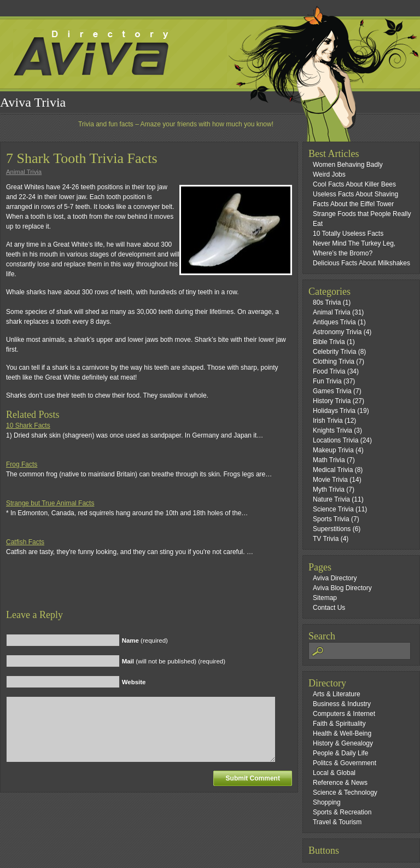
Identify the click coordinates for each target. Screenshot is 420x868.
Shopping (327, 802)
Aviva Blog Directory (342, 588)
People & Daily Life (340, 753)
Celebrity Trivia (334, 352)
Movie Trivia (330, 480)
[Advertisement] (134, 592)
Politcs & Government (345, 763)
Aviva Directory (335, 578)
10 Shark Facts (28, 426)
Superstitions (332, 529)
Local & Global (334, 773)
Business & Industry (342, 704)
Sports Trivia (331, 519)
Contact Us (329, 608)
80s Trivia (327, 302)
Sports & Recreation (342, 812)
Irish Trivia (328, 421)
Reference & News (340, 783)
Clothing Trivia (334, 362)
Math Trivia (329, 460)
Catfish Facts (25, 542)
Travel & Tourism (337, 822)
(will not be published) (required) (174, 661)
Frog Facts (22, 464)
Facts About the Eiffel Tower (353, 204)
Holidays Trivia (334, 411)
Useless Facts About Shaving (355, 194)
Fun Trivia (327, 381)
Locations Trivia (336, 440)
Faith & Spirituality (339, 724)
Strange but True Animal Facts (50, 503)
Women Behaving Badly (348, 165)
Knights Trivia (332, 430)
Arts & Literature (337, 694)
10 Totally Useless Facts (348, 234)
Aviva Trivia (33, 102)
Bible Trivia (329, 342)
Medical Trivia (333, 470)
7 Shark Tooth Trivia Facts (82, 158)
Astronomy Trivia (337, 332)
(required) (145, 640)
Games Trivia (332, 391)
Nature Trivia (331, 499)
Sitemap (325, 598)
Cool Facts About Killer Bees (354, 184)
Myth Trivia (329, 490)
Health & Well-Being (342, 733)
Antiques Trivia (334, 322)
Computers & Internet (344, 714)
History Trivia (332, 401)
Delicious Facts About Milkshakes (361, 263)
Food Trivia (329, 371)
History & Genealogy (343, 743)
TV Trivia (326, 539)
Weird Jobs (329, 174)
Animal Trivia (24, 172)
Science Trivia (333, 509)
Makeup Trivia (333, 450)
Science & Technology (345, 793)
